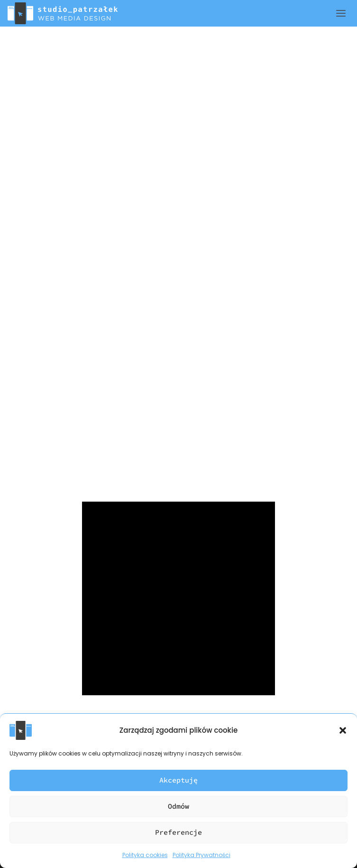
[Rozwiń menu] (346, 13)
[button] (343, 730)
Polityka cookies (145, 855)
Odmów (178, 806)
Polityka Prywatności (201, 855)
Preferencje (178, 832)
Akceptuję (178, 780)
